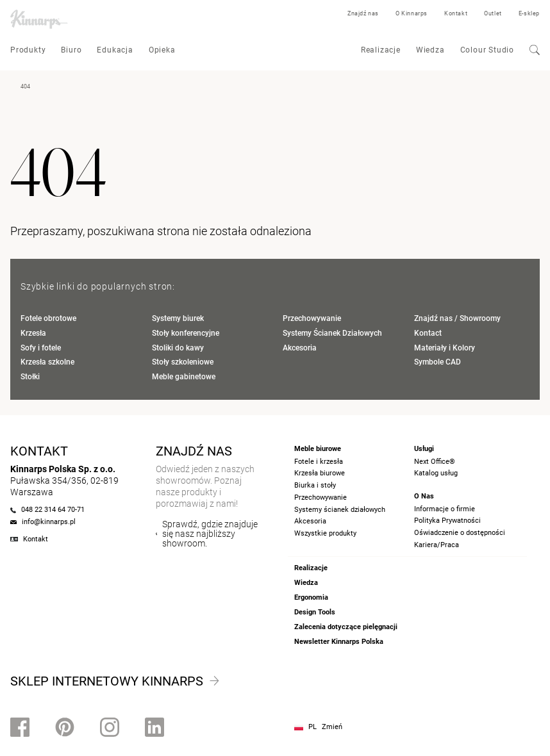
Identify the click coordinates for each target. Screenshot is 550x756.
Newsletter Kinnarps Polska (339, 642)
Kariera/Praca (437, 545)
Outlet (493, 13)
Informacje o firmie (445, 509)
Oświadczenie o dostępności (460, 533)
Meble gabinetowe (184, 377)
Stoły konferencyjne (186, 333)
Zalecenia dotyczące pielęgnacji (346, 627)
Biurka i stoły (315, 485)
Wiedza (430, 50)
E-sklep (529, 13)
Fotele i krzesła (319, 462)
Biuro (71, 50)
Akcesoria (300, 348)
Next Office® (435, 462)
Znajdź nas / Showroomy (457, 318)
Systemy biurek (178, 318)
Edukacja (115, 50)
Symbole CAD (438, 362)
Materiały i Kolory (445, 348)
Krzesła (33, 333)
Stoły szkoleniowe (183, 362)
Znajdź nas (363, 13)
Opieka (162, 50)
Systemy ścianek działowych (340, 510)
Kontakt (456, 13)
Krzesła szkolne (47, 362)
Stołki (30, 377)
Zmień (332, 727)
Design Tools (315, 612)
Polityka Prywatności (447, 521)
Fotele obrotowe (48, 318)
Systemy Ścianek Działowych (332, 333)
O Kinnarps (412, 13)
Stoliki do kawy (178, 348)
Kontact (428, 333)
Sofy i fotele (41, 348)
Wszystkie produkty (325, 533)
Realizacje (381, 50)
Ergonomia (311, 597)
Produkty (28, 50)
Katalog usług (436, 473)
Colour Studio (487, 50)
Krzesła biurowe (320, 473)
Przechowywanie (312, 318)
